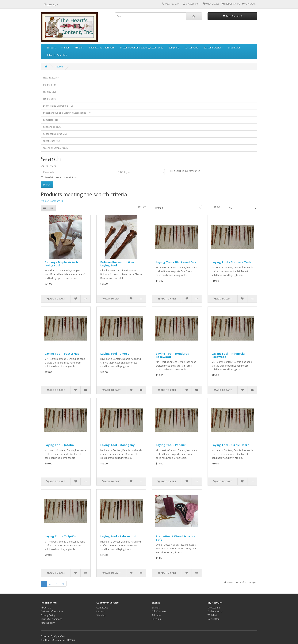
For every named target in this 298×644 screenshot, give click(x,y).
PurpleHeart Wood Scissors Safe (176, 538)
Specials (156, 619)
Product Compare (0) (52, 201)
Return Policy (48, 623)
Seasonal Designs (213, 48)
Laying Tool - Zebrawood (118, 536)
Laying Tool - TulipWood (62, 536)
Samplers (174, 48)
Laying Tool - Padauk (171, 445)
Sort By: (142, 207)
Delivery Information (52, 611)
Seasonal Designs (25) (55, 134)
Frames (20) (49, 92)
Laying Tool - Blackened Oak (176, 262)
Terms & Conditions (51, 619)
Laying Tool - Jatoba (59, 445)
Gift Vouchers (159, 611)
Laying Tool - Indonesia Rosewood (228, 355)
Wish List (212, 615)
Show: (217, 207)
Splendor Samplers (57, 55)
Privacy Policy (48, 615)
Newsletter (213, 619)
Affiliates (157, 615)
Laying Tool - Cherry (115, 353)
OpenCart (59, 636)
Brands (156, 608)
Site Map (101, 615)
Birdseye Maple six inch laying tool (61, 264)
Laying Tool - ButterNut (62, 353)
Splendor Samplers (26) (56, 148)
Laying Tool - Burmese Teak (231, 262)
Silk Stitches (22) (52, 141)
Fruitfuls (79, 48)
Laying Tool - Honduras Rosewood (172, 355)
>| (63, 584)
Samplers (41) (50, 120)
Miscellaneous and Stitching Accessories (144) (68, 113)
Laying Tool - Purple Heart (230, 445)
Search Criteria (49, 166)
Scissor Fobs (191, 48)
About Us (46, 608)
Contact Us (102, 608)
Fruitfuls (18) (50, 99)
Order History (215, 611)
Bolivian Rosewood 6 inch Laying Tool (118, 264)
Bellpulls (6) (49, 85)
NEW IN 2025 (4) (52, 78)
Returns (100, 611)
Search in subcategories (185, 171)
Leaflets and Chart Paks (102, 48)
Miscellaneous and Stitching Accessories (142, 48)
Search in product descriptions (59, 177)
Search (59, 67)
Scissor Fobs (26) (52, 127)
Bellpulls (51, 48)
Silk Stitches (234, 48)
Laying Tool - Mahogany (117, 445)
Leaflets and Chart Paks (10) (58, 106)
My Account (214, 608)
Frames (65, 48)
